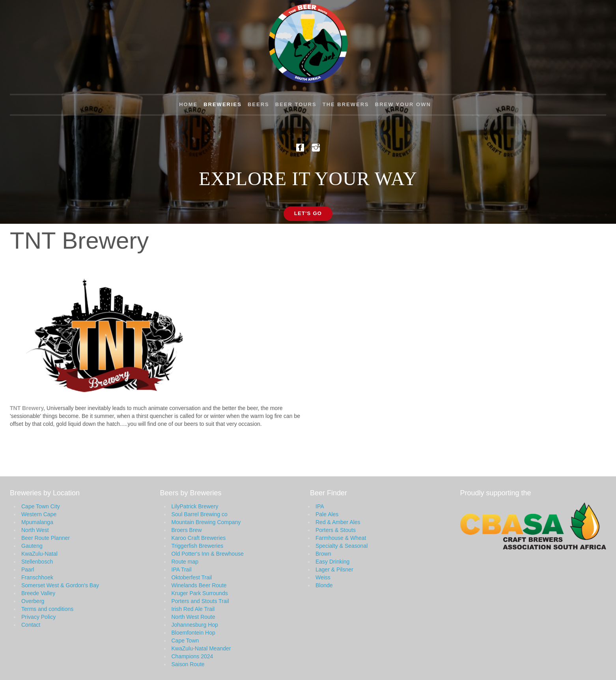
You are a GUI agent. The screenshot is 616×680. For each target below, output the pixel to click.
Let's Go (308, 213)
